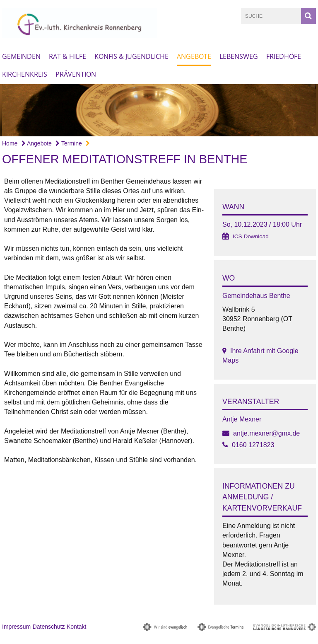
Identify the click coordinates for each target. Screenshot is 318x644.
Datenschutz (49, 627)
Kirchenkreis (25, 74)
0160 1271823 (253, 445)
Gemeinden (21, 56)
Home (10, 143)
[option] (159, 110)
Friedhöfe (284, 56)
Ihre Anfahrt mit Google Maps (260, 356)
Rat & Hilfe (67, 56)
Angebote (194, 56)
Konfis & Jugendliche (131, 56)
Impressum (16, 627)
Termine (69, 143)
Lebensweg (239, 56)
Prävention (76, 74)
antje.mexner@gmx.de (266, 433)
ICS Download (251, 236)
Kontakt (76, 627)
